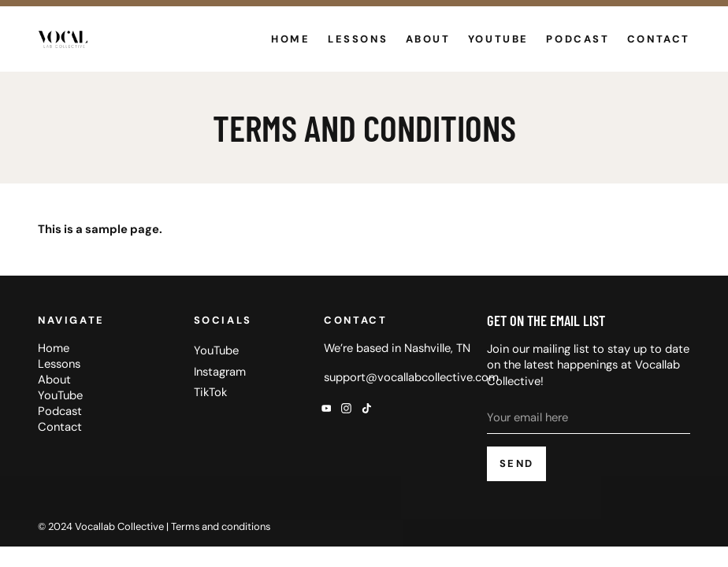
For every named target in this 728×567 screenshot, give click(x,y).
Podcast (578, 39)
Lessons (358, 39)
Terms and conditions (221, 526)
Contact (659, 39)
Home (290, 39)
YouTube (498, 39)
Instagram (220, 372)
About (428, 39)
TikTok (210, 392)
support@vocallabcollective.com (411, 377)
